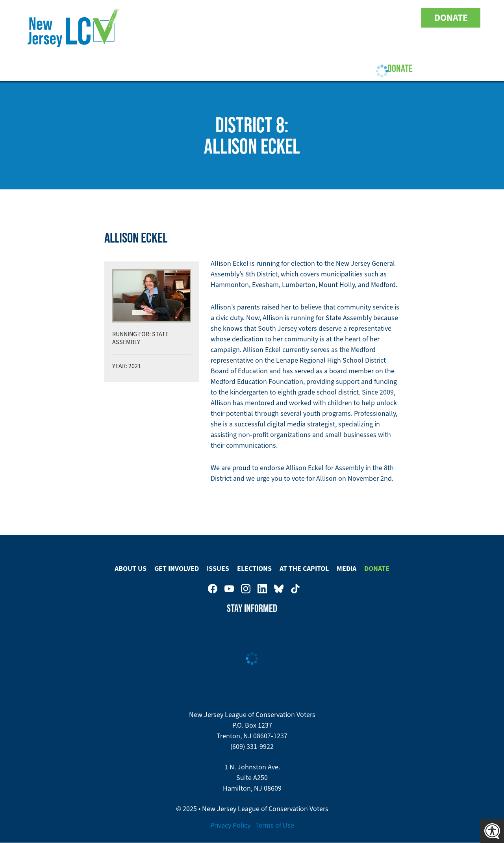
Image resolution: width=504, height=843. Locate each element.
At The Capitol (304, 569)
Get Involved (161, 68)
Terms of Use (275, 825)
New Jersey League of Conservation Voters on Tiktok (407, 18)
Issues (209, 68)
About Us (107, 68)
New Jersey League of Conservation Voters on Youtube (341, 18)
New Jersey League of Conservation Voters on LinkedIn (374, 18)
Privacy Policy (230, 825)
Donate (451, 18)
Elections (253, 68)
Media (346, 569)
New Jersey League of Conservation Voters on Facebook (324, 18)
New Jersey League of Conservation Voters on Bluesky (391, 18)
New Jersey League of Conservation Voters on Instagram (358, 18)
